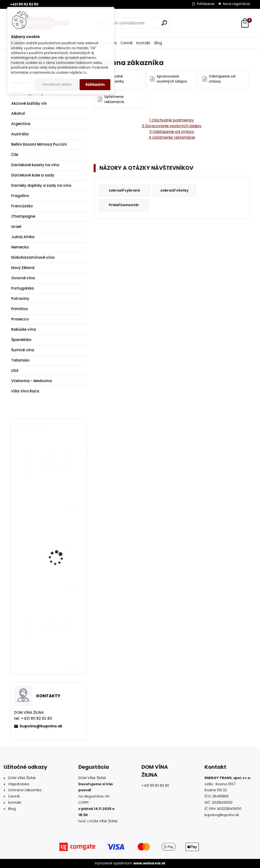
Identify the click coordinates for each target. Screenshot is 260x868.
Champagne (23, 216)
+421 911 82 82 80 (24, 4)
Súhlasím (95, 85)
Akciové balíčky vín (29, 103)
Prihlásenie (206, 4)
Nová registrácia (236, 4)
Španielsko (21, 340)
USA (15, 371)
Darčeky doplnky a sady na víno (41, 185)
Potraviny (20, 299)
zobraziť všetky (175, 190)
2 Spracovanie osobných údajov (172, 126)
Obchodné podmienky (114, 79)
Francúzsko (22, 206)
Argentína (21, 124)
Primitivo (19, 309)
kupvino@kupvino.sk (41, 726)
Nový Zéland (23, 268)
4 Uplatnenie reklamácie (172, 137)
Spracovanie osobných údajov (172, 79)
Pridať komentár (124, 205)
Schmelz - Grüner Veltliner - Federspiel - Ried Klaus (60, 624)
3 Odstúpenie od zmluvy (172, 132)
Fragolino (20, 196)
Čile (15, 155)
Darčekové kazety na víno (35, 165)
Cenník (127, 43)
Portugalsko (23, 288)
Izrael (16, 227)
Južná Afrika (23, 237)
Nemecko (20, 247)
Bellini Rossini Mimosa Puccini (39, 144)
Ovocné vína (23, 278)
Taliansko (20, 360)
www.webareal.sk (149, 863)
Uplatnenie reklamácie (114, 99)
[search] (164, 23)
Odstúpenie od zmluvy (222, 79)
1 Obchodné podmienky (172, 120)
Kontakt (144, 43)
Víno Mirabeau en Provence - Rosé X (57, 552)
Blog (158, 43)
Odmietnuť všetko (57, 85)
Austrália (20, 134)
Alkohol (18, 113)
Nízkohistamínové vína (33, 257)
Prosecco (20, 319)
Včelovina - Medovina (32, 381)
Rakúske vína (24, 329)
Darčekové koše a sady (33, 175)
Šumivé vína (23, 350)
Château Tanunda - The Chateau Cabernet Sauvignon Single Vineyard (62, 462)
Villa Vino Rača (25, 391)
